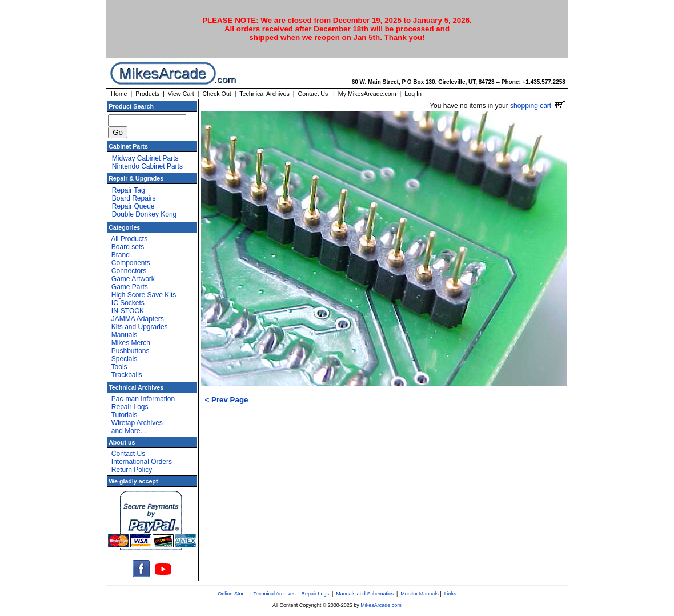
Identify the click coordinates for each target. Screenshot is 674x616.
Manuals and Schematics (365, 594)
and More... (129, 431)
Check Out (216, 94)
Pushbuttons (131, 351)
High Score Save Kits (144, 295)
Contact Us (313, 94)
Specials (124, 359)
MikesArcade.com (381, 605)
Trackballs (127, 375)
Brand (121, 255)
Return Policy (132, 470)
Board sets (128, 247)
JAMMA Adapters (138, 319)
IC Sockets (128, 303)
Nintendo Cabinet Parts (147, 166)
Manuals (124, 335)
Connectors (129, 271)
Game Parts (130, 287)
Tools (119, 367)
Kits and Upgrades (140, 327)
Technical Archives (264, 94)
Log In (413, 94)
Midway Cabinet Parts (145, 158)
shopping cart (537, 106)
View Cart (181, 94)
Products (147, 94)
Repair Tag (129, 190)
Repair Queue (133, 206)
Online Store (232, 594)
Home (119, 94)
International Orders (142, 462)
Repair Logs (130, 407)
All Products (129, 239)
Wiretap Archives (137, 423)
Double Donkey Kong (144, 214)
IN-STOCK (128, 311)
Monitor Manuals (420, 594)
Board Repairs (134, 198)
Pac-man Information (143, 399)
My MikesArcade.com (367, 94)
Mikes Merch (131, 343)
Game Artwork (133, 279)
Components (131, 263)
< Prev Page (227, 400)
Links (450, 594)
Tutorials (125, 415)
